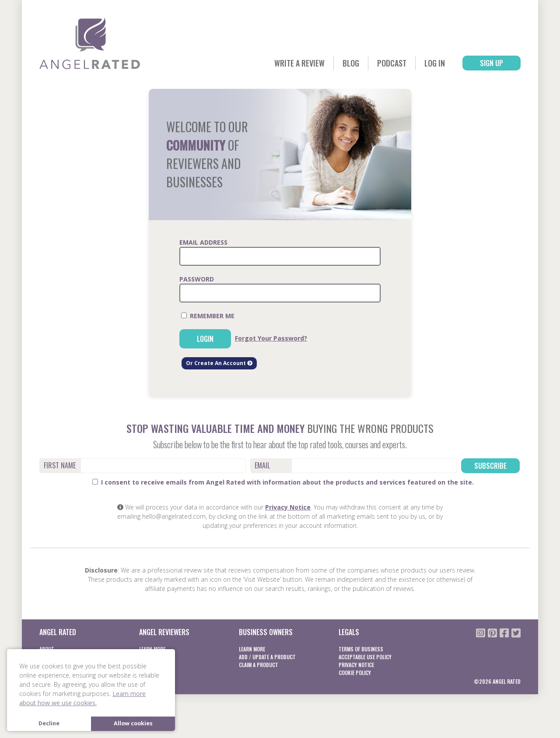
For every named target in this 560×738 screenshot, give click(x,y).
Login (205, 339)
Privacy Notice (288, 507)
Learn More (252, 649)
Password (197, 279)
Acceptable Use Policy (365, 657)
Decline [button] (49, 723)
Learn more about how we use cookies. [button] (82, 698)
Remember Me (208, 316)
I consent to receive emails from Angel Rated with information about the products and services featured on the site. (283, 482)
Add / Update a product (267, 657)
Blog (351, 63)
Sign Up (492, 63)
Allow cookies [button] (133, 723)
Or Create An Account (219, 363)
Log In (435, 63)
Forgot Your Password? (271, 338)
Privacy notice (356, 665)
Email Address (203, 242)
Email (262, 465)
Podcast (392, 63)
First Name (60, 465)
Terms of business (361, 649)
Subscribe (490, 466)
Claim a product (259, 665)
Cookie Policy (355, 673)
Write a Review (299, 63)
